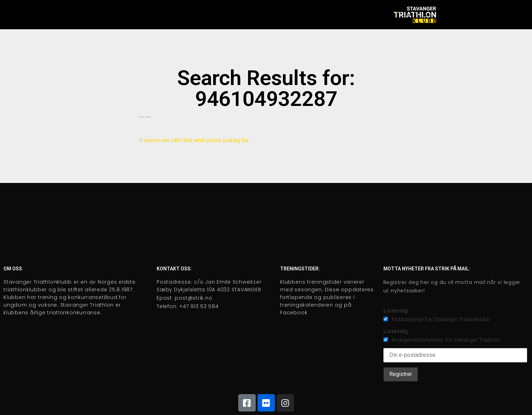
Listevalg (396, 311)
